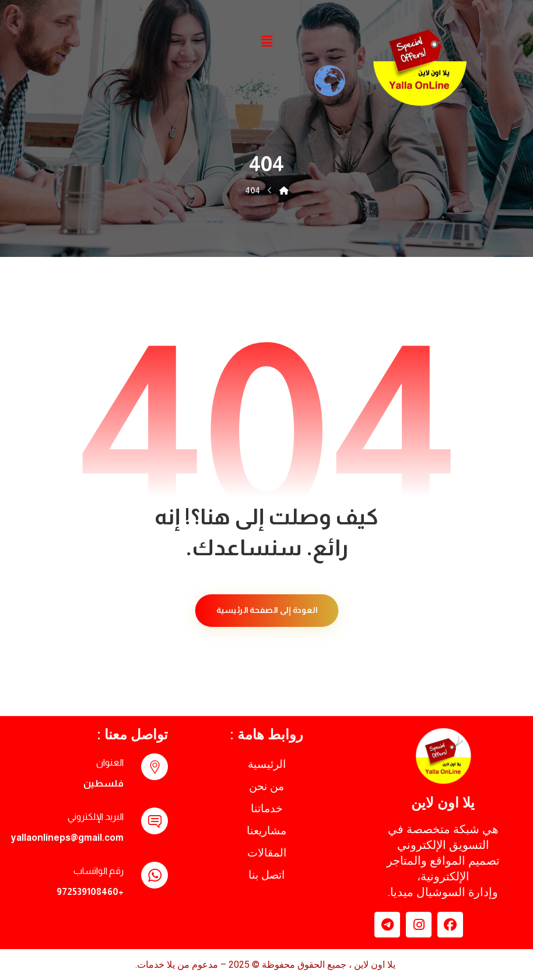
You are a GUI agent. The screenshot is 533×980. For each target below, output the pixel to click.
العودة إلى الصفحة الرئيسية (266, 610)
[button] (266, 41)
